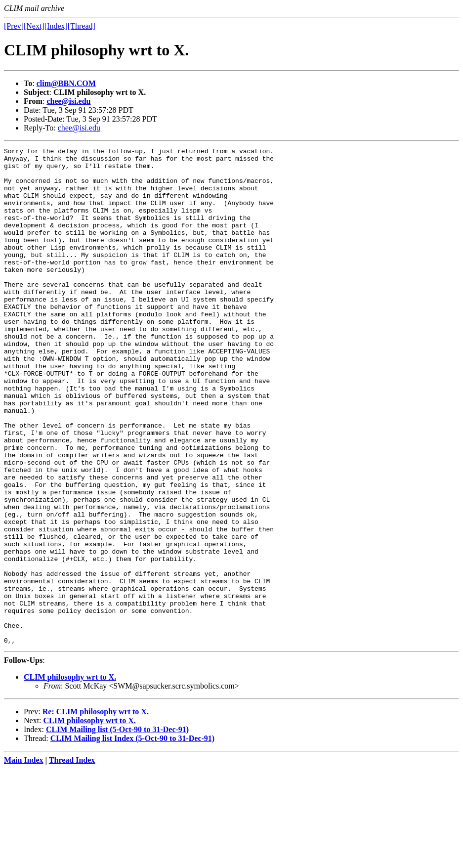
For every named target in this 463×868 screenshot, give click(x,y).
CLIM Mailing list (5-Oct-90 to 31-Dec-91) (117, 829)
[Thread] (82, 26)
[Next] (34, 26)
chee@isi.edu (68, 101)
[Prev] (14, 26)
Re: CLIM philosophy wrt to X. (96, 811)
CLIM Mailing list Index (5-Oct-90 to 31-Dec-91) (132, 838)
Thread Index (72, 859)
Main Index (24, 859)
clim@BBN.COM (66, 83)
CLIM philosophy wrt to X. (70, 776)
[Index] (56, 26)
